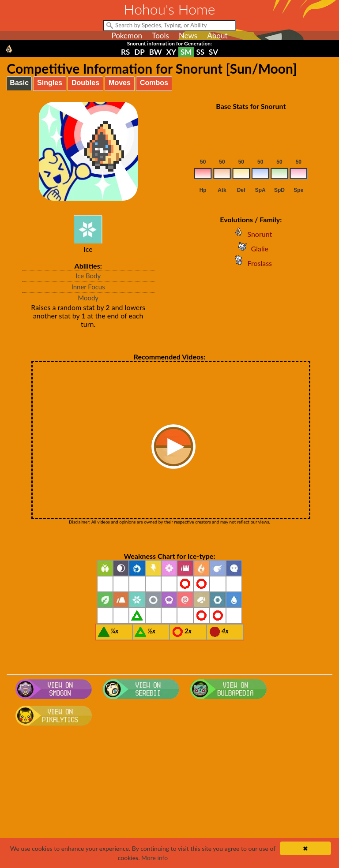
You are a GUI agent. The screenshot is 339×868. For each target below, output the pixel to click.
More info (154, 858)
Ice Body (88, 276)
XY (171, 52)
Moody (88, 298)
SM (186, 52)
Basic (19, 83)
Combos (154, 83)
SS (200, 52)
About (217, 36)
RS (125, 52)
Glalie (251, 249)
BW (156, 52)
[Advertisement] (170, 800)
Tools (160, 36)
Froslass (251, 263)
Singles (50, 83)
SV (213, 52)
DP (139, 52)
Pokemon (127, 36)
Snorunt (251, 234)
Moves (120, 83)
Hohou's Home (170, 9)
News (188, 36)
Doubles (85, 83)
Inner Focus (88, 287)
